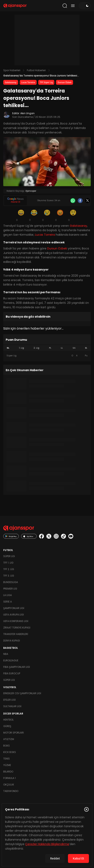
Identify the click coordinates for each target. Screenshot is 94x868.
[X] (87, 201)
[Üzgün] (47, 215)
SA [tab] (74, 348)
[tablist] (47, 348)
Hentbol (8, 720)
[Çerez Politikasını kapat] (86, 809)
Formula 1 (9, 778)
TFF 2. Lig (9, 569)
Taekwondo (11, 791)
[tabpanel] (47, 356)
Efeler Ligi (9, 700)
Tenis (7, 759)
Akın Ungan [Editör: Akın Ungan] (27, 113)
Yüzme (7, 765)
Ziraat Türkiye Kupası (17, 628)
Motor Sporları (14, 733)
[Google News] (15, 201)
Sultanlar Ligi (12, 706)
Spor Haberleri (12, 70)
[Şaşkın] (73, 215)
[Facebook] (80, 201)
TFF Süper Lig (46, 82)
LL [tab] (62, 348)
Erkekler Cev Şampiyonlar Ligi (22, 693)
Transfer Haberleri (16, 634)
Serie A (8, 602)
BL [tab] (86, 348)
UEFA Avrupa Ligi (14, 615)
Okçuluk (9, 785)
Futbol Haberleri (36, 70)
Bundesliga (11, 582)
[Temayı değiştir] (85, 6)
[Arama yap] (65, 6)
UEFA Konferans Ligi (16, 621)
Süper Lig (9, 556)
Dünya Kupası (12, 641)
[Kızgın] (60, 215)
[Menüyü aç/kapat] (73, 6)
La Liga (8, 595)
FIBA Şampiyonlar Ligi (17, 667)
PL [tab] (50, 348)
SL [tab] (8, 348)
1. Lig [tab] (21, 348)
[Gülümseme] (21, 215)
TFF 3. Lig (9, 576)
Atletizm (9, 739)
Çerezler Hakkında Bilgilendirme (47, 844)
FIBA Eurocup (12, 673)
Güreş (7, 726)
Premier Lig (10, 589)
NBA (6, 654)
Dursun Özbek (64, 82)
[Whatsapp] (73, 201)
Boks (7, 746)
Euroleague (11, 660)
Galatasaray (11, 82)
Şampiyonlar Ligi (14, 608)
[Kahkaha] (34, 215)
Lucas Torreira (28, 82)
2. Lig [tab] (36, 348)
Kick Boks (10, 752)
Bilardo (8, 772)
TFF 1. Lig (8, 563)
